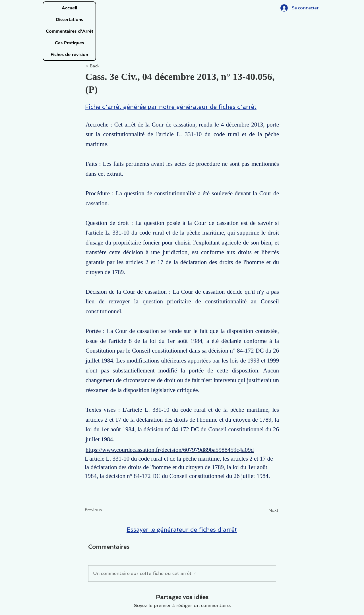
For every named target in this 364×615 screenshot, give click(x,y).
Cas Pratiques (69, 43)
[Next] (264, 510)
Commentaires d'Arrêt (70, 31)
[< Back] (104, 66)
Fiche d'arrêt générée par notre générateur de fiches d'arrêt (171, 107)
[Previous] (104, 510)
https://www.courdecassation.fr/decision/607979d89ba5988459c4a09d (170, 450)
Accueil (69, 8)
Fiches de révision (69, 54)
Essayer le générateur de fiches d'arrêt (182, 530)
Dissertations (69, 19)
